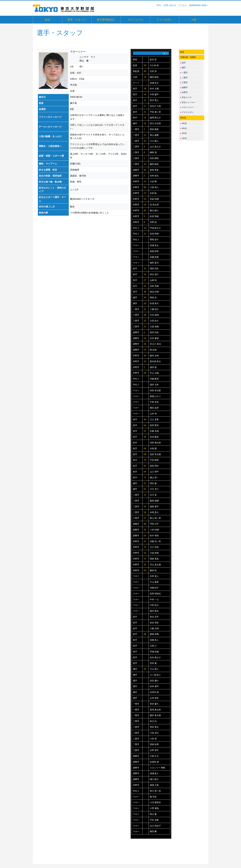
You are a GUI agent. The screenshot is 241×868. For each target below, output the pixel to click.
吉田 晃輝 (154, 286)
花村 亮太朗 (155, 454)
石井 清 (153, 71)
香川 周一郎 (155, 791)
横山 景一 (154, 477)
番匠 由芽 (154, 408)
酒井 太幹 (154, 385)
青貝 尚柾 (154, 332)
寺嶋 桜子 (154, 588)
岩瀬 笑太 (154, 83)
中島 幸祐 (154, 402)
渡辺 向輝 (154, 292)
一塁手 (136, 129)
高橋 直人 (154, 640)
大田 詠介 (154, 321)
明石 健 (153, 483)
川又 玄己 (154, 489)
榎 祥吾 (153, 797)
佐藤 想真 (154, 257)
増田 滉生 (154, 268)
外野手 (136, 181)
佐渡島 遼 (154, 762)
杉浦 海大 (154, 303)
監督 (135, 65)
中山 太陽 (154, 373)
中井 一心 (154, 599)
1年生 (184, 138)
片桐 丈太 (154, 756)
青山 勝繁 (154, 135)
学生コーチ (186, 97)
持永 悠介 (154, 274)
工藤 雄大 (154, 309)
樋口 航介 (154, 779)
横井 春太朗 (155, 715)
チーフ (136, 83)
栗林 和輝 (154, 634)
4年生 (184, 123)
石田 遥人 (154, 576)
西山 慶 (153, 814)
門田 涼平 (154, 524)
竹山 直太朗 (155, 565)
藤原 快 (153, 570)
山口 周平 (154, 472)
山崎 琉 (153, 280)
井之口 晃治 (155, 344)
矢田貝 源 (154, 692)
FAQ (159, 5)
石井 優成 (154, 338)
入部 (194, 20)
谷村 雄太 (154, 176)
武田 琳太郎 (155, 443)
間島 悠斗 (154, 239)
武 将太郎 (154, 205)
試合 (47, 20)
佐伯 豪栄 (154, 437)
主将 (135, 77)
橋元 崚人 (154, 210)
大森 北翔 (154, 628)
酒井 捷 (153, 367)
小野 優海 (154, 808)
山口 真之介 (155, 147)
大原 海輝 (154, 327)
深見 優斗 (154, 681)
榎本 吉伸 (154, 356)
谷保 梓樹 (154, 234)
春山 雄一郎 (155, 518)
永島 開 (153, 448)
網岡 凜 (153, 152)
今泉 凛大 (154, 733)
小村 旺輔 (154, 530)
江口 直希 (154, 419)
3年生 (184, 128)
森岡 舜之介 (155, 118)
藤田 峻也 (154, 77)
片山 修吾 (154, 582)
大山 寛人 (154, 669)
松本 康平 (154, 686)
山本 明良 (154, 698)
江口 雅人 (154, 141)
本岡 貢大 (154, 512)
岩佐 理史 (154, 623)
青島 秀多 (154, 170)
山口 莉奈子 (155, 826)
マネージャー (187, 107)
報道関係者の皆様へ (199, 5)
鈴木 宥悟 (154, 535)
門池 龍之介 (155, 228)
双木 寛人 (154, 100)
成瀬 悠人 (154, 773)
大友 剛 (153, 181)
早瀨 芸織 (154, 652)
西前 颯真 (154, 129)
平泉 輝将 (154, 460)
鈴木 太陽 (154, 89)
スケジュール (135, 20)
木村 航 (153, 193)
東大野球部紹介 (106, 20)
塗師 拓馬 (154, 744)
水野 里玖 (154, 750)
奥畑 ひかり (155, 396)
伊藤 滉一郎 (155, 541)
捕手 (135, 123)
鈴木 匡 (153, 59)
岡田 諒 (153, 297)
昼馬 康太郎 (155, 710)
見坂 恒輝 (154, 199)
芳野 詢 (153, 222)
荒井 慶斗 (154, 704)
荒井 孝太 (154, 727)
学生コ (136, 228)
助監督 (136, 71)
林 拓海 (153, 350)
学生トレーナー (188, 102)
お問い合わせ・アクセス (175, 5)
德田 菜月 (154, 263)
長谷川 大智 (155, 106)
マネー (136, 245)
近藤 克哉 (154, 431)
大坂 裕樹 (154, 553)
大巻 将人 (154, 187)
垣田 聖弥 (154, 425)
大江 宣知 (154, 547)
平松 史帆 (154, 820)
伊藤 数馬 (154, 379)
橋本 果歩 (154, 611)
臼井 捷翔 (154, 315)
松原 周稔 (154, 216)
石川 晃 (153, 495)
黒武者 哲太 (155, 361)
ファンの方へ (164, 20)
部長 (135, 59)
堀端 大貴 (154, 785)
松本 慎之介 (155, 657)
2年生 (184, 133)
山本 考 (153, 414)
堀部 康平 (154, 506)
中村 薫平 (154, 94)
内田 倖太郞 (155, 390)
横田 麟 (153, 831)
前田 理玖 (154, 466)
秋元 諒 (153, 721)
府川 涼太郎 (155, 123)
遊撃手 (136, 170)
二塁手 (136, 135)
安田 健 (153, 663)
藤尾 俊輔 (154, 501)
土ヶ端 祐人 (155, 675)
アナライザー (187, 112)
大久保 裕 (154, 65)
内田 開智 (154, 158)
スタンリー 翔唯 (157, 768)
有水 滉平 (154, 617)
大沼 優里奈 (155, 802)
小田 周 (153, 739)
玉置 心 (153, 646)
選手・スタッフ (77, 20)
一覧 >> (165, 53)
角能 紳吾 (154, 251)
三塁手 (136, 152)
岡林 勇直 (154, 559)
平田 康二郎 (155, 112)
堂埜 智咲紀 (155, 594)
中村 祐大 (154, 605)
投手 (135, 89)
